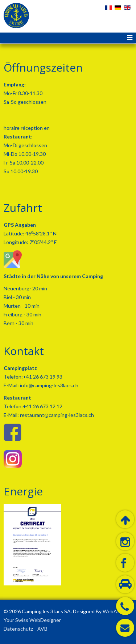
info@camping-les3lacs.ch (49, 385)
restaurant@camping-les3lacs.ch (56, 415)
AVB (42, 629)
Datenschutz (18, 629)
